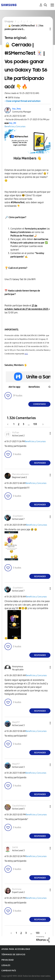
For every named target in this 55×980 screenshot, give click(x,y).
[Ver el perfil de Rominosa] (17, 889)
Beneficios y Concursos (15, 127)
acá (26, 354)
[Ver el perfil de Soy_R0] (13, 123)
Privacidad (8, 960)
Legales (6, 965)
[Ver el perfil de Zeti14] (15, 847)
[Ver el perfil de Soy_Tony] (16, 109)
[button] (45, 109)
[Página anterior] (9, 424)
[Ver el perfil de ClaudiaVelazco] (19, 806)
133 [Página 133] (35, 424)
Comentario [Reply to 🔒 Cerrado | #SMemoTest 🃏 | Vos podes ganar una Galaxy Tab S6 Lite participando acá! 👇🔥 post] (39, 404)
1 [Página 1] (14, 424)
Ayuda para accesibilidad (16, 949)
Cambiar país (9, 971)
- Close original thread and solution (23, 101)
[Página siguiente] (42, 424)
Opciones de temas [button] (45, 29)
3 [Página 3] (24, 424)
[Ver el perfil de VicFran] (16, 433)
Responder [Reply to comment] (40, 463)
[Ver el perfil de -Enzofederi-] (18, 516)
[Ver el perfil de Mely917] (16, 722)
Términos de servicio (13, 955)
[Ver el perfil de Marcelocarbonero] (20, 474)
